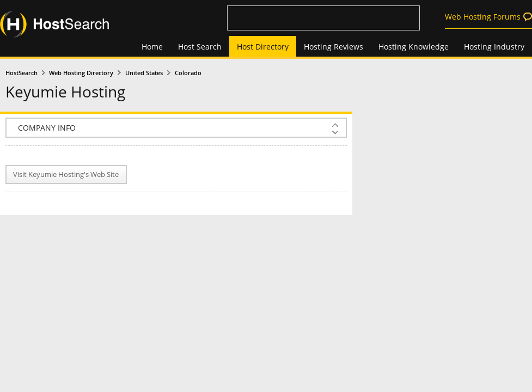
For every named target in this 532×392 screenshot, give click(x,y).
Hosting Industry (494, 47)
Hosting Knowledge (414, 47)
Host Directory (263, 47)
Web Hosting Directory (81, 73)
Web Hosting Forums (483, 17)
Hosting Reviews (334, 47)
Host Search (200, 47)
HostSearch (22, 73)
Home (152, 47)
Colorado (188, 73)
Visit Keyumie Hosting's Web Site (66, 174)
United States (144, 73)
